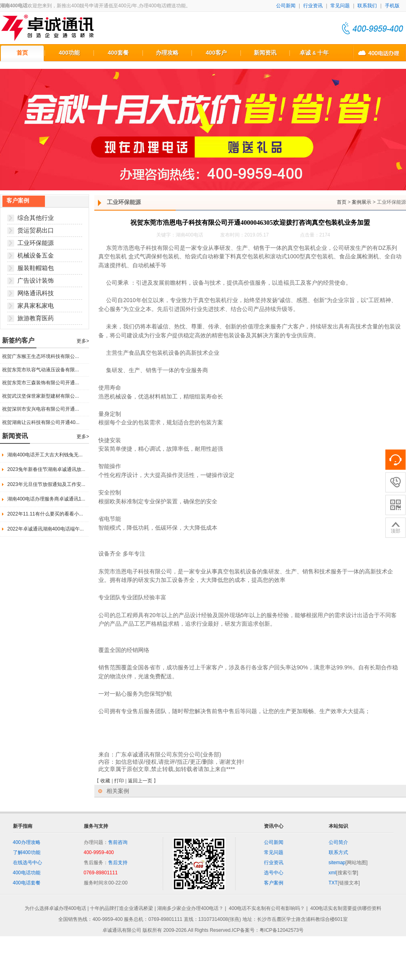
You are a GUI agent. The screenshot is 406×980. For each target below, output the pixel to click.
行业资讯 (313, 6)
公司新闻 (286, 6)
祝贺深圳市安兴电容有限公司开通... (40, 409)
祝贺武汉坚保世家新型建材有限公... (40, 396)
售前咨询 (118, 842)
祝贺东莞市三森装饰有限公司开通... (40, 383)
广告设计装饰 (36, 280)
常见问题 (340, 6)
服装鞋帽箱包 (36, 268)
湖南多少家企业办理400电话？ (190, 908)
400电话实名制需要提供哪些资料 (346, 908)
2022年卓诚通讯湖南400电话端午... (46, 529)
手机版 (392, 6)
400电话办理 (379, 53)
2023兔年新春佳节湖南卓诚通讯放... (46, 469)
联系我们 (367, 6)
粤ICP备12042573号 (282, 931)
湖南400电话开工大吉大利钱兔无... (45, 455)
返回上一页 (140, 781)
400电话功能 (27, 873)
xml (333, 873)
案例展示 (361, 202)
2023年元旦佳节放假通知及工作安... (46, 484)
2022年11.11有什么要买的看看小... (45, 514)
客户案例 (274, 883)
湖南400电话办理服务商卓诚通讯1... (46, 499)
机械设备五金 (36, 255)
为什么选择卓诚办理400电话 (55, 908)
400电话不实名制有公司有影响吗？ (267, 908)
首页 (342, 202)
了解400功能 (27, 852)
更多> (83, 341)
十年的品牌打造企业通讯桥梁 (121, 908)
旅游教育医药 (36, 318)
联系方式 (338, 852)
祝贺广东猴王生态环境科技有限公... (40, 356)
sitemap (337, 863)
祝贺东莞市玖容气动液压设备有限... (40, 370)
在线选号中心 (28, 863)
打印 (119, 781)
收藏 (105, 781)
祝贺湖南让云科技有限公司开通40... (41, 422)
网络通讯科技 (36, 293)
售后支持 (118, 863)
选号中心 (274, 873)
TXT (333, 883)
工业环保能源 (36, 243)
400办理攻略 (27, 842)
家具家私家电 (36, 306)
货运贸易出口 (36, 230)
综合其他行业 (36, 218)
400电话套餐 (27, 883)
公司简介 (338, 842)
